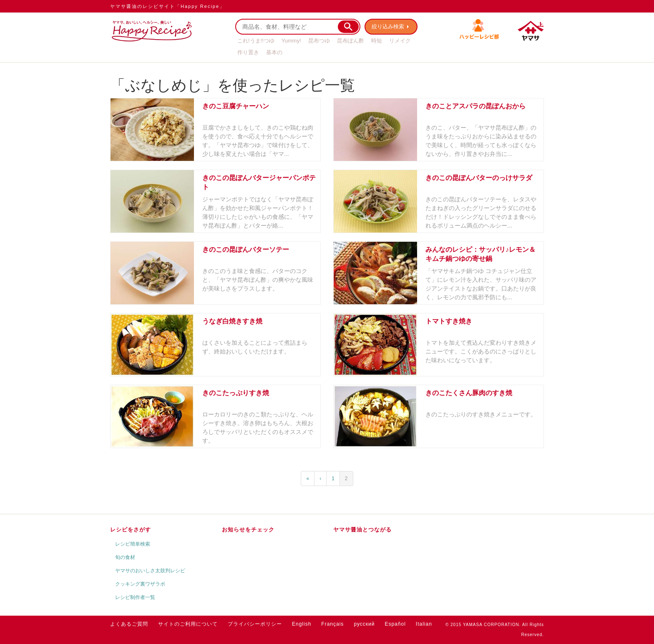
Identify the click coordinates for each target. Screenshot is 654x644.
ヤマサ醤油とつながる (362, 530)
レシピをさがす (131, 530)
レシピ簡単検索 (133, 544)
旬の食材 (125, 557)
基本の (274, 52)
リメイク (400, 41)
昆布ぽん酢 (351, 41)
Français (332, 624)
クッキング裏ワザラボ (140, 584)
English (302, 624)
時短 (377, 41)
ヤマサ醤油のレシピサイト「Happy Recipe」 (167, 6)
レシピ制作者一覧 (135, 597)
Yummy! (291, 41)
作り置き (248, 52)
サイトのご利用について (188, 624)
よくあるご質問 (129, 624)
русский (364, 624)
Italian (424, 624)
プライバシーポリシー (255, 624)
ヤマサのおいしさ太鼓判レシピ (150, 571)
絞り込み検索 (388, 26)
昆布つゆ (319, 41)
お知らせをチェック (248, 530)
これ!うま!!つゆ (256, 41)
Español (395, 624)
